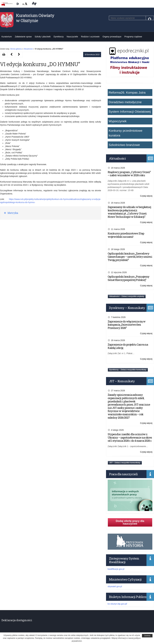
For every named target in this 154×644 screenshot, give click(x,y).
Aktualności (28, 49)
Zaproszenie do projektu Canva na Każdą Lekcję (128, 346)
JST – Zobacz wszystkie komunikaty (125, 463)
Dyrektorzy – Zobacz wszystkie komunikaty (128, 370)
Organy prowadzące (112, 37)
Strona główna (16, 49)
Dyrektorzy (59, 37)
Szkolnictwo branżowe (124, 145)
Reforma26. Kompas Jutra (127, 92)
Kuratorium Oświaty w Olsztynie (35, 18)
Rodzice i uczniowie (90, 37)
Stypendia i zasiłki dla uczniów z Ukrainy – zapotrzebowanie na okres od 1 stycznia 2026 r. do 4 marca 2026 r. (130, 437)
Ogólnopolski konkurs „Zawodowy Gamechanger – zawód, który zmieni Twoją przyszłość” (130, 257)
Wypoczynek (118, 121)
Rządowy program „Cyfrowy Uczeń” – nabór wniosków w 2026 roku (129, 174)
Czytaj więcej (146, 196)
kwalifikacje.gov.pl (116, 569)
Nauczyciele (72, 37)
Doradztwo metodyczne (125, 102)
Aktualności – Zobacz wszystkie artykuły (127, 296)
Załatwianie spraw (23, 37)
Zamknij (147, 636)
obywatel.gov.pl (115, 586)
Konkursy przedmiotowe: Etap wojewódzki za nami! (126, 235)
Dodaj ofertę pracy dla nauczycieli (130, 522)
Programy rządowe (133, 37)
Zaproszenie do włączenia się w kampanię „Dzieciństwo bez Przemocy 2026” (127, 325)
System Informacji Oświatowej (130, 112)
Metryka (12, 213)
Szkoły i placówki (43, 37)
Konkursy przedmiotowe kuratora (126, 133)
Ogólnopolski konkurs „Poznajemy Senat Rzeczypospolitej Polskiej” (129, 278)
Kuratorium (7, 37)
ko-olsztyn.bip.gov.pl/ (117, 604)
